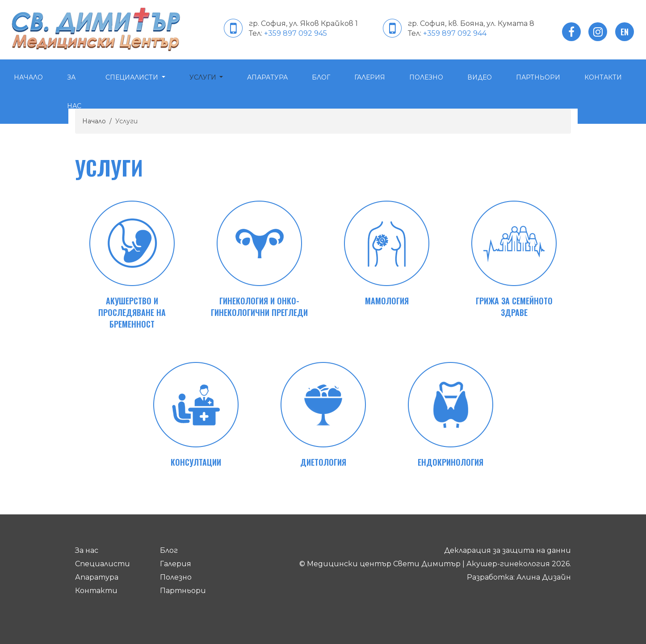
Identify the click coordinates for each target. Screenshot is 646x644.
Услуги (204, 77)
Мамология (387, 301)
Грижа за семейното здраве (514, 307)
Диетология (323, 462)
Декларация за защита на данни (508, 550)
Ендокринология (451, 462)
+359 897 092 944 (455, 33)
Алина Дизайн (544, 577)
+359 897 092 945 (296, 33)
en (625, 32)
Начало (28, 77)
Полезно (426, 77)
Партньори (538, 77)
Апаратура (267, 77)
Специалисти (133, 77)
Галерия (370, 77)
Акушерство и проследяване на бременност (132, 312)
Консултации (196, 462)
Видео (480, 77)
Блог (321, 77)
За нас (74, 92)
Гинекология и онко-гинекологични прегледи (259, 307)
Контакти (96, 591)
